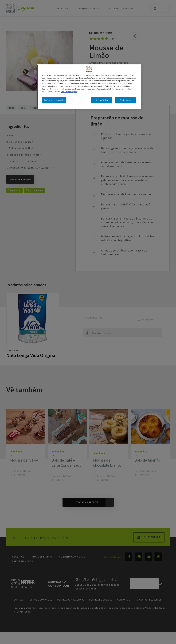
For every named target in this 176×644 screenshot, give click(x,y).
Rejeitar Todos (102, 100)
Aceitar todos (125, 100)
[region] (89, 87)
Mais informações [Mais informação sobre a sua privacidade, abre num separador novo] (69, 92)
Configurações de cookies (54, 100)
